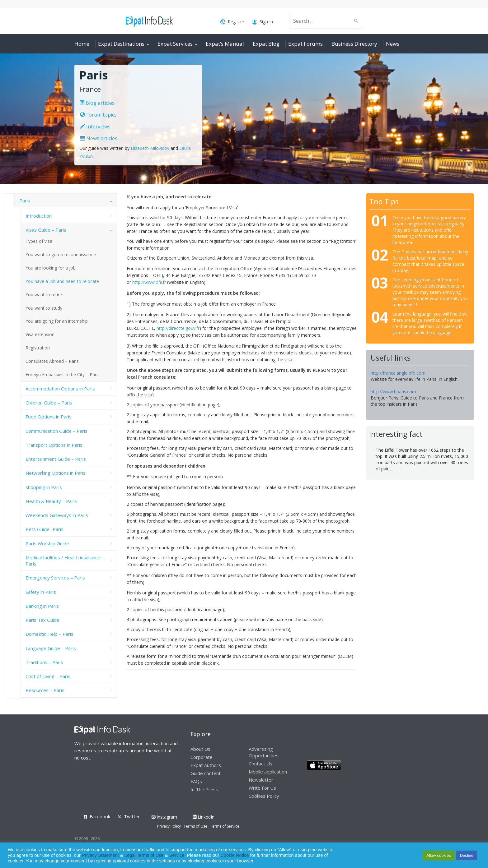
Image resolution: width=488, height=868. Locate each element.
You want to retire (44, 295)
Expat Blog (266, 44)
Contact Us (260, 764)
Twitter (132, 816)
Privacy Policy (169, 826)
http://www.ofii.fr (150, 282)
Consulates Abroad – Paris (52, 361)
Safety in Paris (41, 592)
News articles (99, 138)
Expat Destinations (121, 44)
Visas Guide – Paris (46, 230)
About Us (200, 749)
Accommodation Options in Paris (60, 389)
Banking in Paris (42, 606)
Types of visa (39, 241)
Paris (25, 201)
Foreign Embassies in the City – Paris (63, 374)
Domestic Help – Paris (49, 634)
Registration (38, 348)
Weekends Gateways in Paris (57, 515)
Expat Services (175, 44)
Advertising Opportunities (264, 752)
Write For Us (262, 788)
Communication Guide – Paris (56, 431)
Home (82, 44)
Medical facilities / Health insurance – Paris (65, 561)
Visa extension (40, 334)
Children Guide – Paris (49, 403)
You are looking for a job (51, 268)
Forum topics (98, 115)
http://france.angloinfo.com (398, 373)
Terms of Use (195, 826)
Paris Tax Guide (42, 620)
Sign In (263, 22)
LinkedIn (204, 817)
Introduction (39, 216)
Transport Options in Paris (54, 445)
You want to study (44, 308)
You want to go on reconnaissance (61, 254)
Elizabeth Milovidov (150, 148)
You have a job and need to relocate (62, 281)
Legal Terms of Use (144, 855)
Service (177, 855)
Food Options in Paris (49, 417)
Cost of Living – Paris (48, 676)
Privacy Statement (100, 855)
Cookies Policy (264, 796)
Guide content (206, 773)
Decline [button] (467, 855)
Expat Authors (206, 765)
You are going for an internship (57, 321)
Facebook (100, 816)
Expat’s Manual (225, 44)
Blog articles (97, 103)
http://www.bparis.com (393, 392)
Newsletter (261, 780)
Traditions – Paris (44, 662)
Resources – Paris (45, 690)
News (393, 44)
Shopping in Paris (44, 487)
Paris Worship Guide (47, 543)
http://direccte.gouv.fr (178, 328)
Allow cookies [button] (439, 855)
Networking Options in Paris (56, 473)
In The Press (204, 789)
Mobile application (268, 772)
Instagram (164, 817)
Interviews (95, 127)
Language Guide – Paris (51, 648)
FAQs (196, 781)
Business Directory (354, 44)
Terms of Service (225, 826)
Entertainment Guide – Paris (56, 459)
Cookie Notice (235, 855)
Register (232, 22)
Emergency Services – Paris (55, 578)
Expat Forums (305, 44)
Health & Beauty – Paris (51, 501)
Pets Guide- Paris (45, 529)
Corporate (202, 757)
